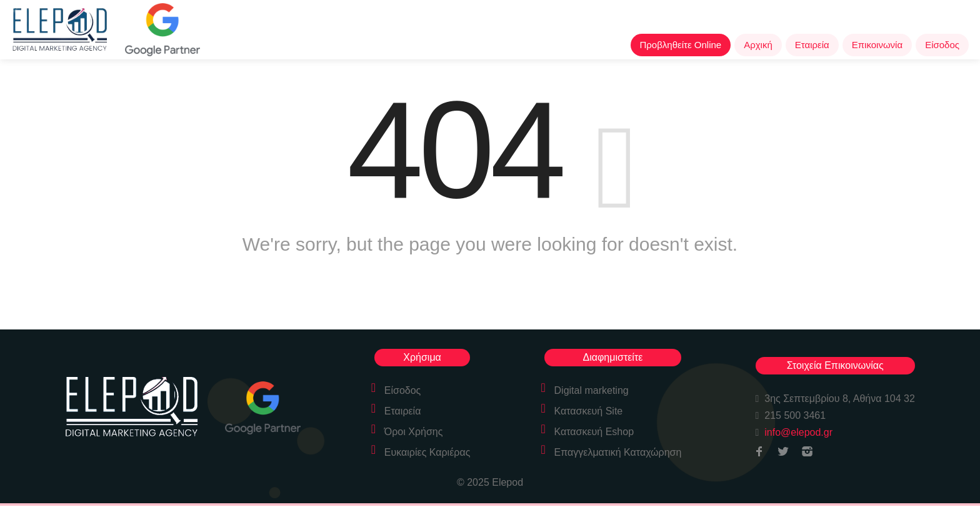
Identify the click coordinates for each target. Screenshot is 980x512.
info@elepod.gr (798, 432)
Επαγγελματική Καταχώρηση (618, 452)
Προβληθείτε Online (681, 45)
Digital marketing (592, 390)
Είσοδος (942, 45)
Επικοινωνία (877, 45)
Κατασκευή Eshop (594, 432)
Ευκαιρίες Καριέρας (427, 452)
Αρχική (758, 45)
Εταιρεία (812, 45)
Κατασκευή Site (589, 411)
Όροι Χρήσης (414, 432)
